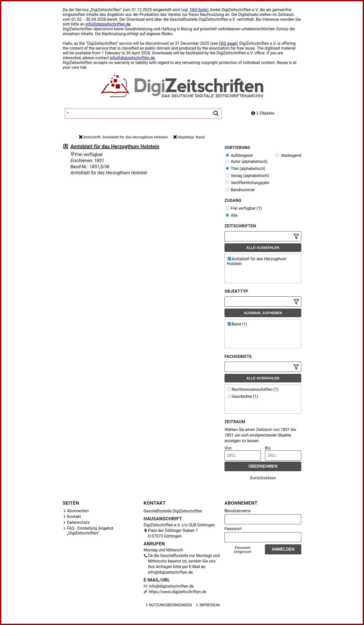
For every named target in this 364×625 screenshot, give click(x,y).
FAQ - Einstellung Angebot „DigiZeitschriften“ (90, 531)
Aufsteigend (239, 155)
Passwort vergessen (243, 550)
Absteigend (289, 155)
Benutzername (237, 511)
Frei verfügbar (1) (244, 208)
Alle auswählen (263, 248)
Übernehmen (263, 466)
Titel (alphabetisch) (246, 169)
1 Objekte (263, 113)
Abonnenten (78, 511)
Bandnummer (240, 190)
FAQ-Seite (199, 10)
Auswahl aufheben (263, 313)
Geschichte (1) (243, 396)
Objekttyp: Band (189, 137)
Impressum (207, 605)
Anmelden (283, 549)
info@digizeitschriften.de (108, 24)
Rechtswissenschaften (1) (253, 389)
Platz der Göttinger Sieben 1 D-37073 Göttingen (173, 533)
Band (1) (237, 324)
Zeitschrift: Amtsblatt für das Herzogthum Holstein (123, 137)
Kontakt (74, 517)
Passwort (233, 529)
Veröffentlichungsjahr (248, 183)
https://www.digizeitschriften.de (177, 592)
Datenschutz (78, 522)
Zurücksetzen (263, 478)
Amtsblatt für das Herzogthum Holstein (115, 146)
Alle (232, 215)
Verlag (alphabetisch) (247, 176)
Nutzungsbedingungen (168, 605)
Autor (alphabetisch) (247, 161)
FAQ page (227, 43)
